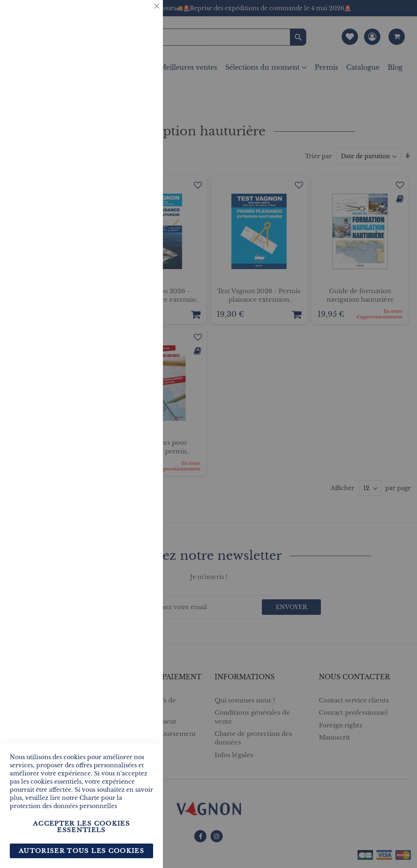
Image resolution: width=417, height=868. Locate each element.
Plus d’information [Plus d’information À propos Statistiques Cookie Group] (126, 170)
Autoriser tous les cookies (81, 851)
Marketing (140, 205)
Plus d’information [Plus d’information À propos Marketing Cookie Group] (126, 257)
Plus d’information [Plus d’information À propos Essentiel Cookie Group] (126, 76)
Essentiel (140, 16)
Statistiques (140, 111)
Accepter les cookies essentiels (81, 827)
